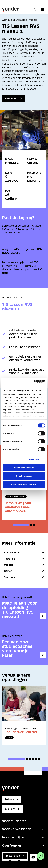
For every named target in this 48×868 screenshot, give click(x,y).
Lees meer (11, 98)
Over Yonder (12, 845)
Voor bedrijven (14, 837)
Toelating (24, 559)
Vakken (24, 565)
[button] (21, 525)
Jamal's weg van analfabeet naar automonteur (18, 507)
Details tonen (34, 459)
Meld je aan (13, 856)
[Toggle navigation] (43, 821)
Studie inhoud (24, 553)
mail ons (10, 809)
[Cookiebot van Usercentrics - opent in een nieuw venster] (34, 381)
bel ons (9, 799)
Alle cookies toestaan (24, 468)
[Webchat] (41, 856)
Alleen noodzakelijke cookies (24, 484)
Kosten (24, 571)
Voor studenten (14, 821)
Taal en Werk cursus (21, 732)
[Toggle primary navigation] (43, 9)
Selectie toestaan (24, 476)
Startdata (24, 577)
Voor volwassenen (17, 829)
